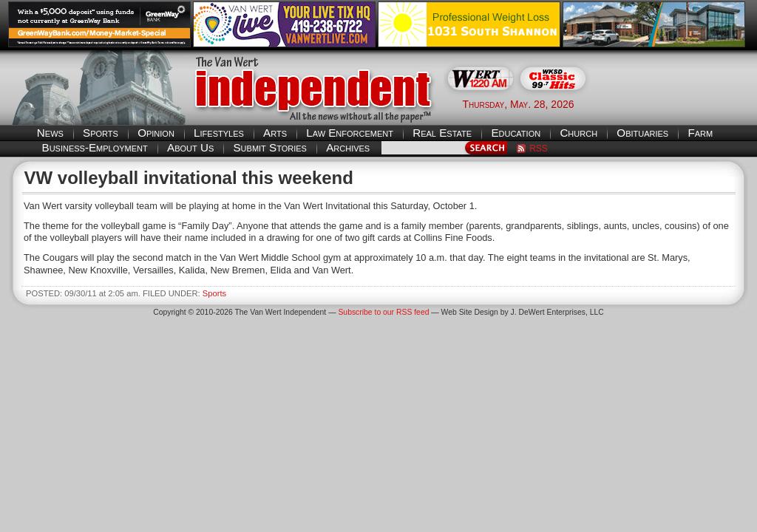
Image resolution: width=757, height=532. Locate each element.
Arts (275, 133)
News (50, 133)
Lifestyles (219, 133)
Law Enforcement (350, 133)
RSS (539, 149)
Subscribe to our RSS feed (383, 312)
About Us (190, 147)
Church (578, 133)
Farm (700, 133)
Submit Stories (269, 147)
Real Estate (442, 133)
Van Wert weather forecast (675, 103)
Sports (101, 133)
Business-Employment (95, 147)
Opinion (156, 133)
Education (516, 133)
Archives (348, 147)
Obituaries (642, 133)
